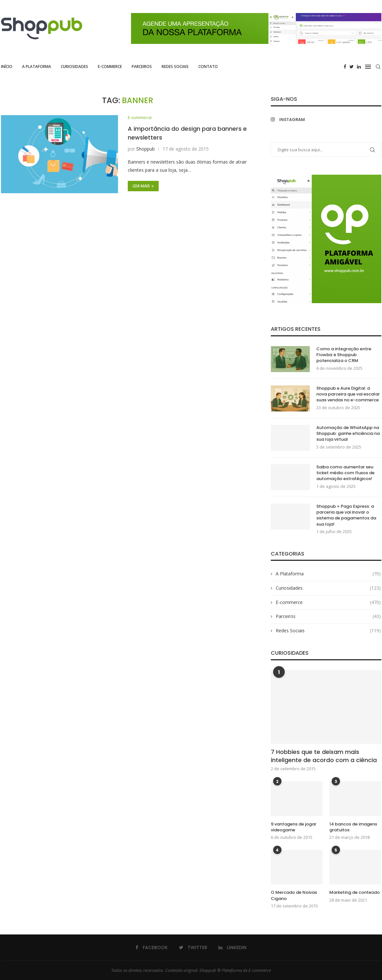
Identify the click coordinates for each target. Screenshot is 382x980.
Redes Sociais (175, 67)
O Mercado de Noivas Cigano (294, 895)
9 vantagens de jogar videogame (294, 827)
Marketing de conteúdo (355, 893)
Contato (208, 67)
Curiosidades (74, 67)
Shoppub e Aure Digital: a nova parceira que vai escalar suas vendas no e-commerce (348, 394)
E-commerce (110, 67)
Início (7, 67)
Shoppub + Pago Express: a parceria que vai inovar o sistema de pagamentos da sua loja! (346, 515)
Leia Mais (143, 186)
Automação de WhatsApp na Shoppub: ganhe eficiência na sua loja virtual (348, 434)
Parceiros (142, 67)
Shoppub (145, 149)
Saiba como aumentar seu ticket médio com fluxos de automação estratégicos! (345, 473)
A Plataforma (37, 67)
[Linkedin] (359, 67)
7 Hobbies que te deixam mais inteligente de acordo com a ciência (324, 756)
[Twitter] (352, 67)
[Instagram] (297, 120)
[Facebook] (345, 67)
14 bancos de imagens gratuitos (353, 827)
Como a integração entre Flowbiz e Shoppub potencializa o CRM (344, 355)
